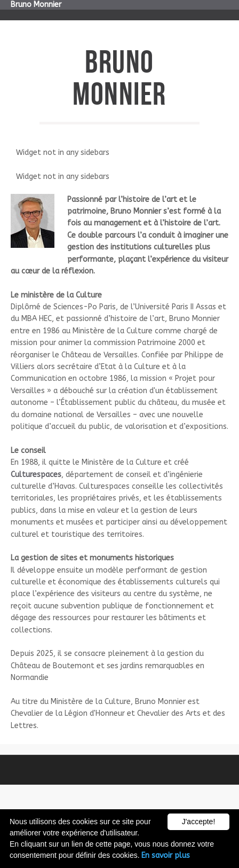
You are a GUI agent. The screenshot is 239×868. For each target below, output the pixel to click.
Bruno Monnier (36, 5)
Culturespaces (36, 475)
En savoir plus (166, 855)
